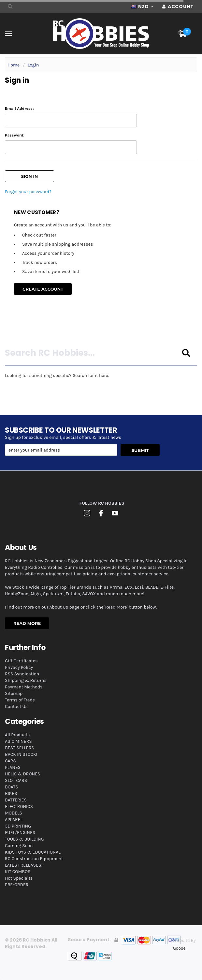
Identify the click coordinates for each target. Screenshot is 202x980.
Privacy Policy (19, 667)
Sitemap (14, 693)
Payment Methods (24, 687)
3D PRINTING (18, 826)
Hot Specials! (19, 878)
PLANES (13, 767)
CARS (10, 761)
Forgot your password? (28, 192)
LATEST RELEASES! (24, 865)
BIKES (11, 793)
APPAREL (14, 820)
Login (33, 65)
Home (14, 65)
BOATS (12, 787)
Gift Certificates (21, 661)
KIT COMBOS (18, 872)
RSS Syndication (22, 674)
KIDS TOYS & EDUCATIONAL (33, 852)
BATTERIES (16, 800)
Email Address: (19, 108)
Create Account (43, 289)
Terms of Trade (20, 700)
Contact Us (16, 706)
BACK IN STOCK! (21, 754)
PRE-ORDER (17, 885)
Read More (27, 623)
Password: (15, 135)
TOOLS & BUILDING (24, 839)
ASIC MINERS (18, 741)
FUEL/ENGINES (20, 833)
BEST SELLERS (20, 748)
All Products (17, 735)
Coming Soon (19, 846)
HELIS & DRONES (22, 774)
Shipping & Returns (26, 680)
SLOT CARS (16, 780)
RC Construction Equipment (34, 859)
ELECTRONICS (19, 807)
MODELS (14, 813)
